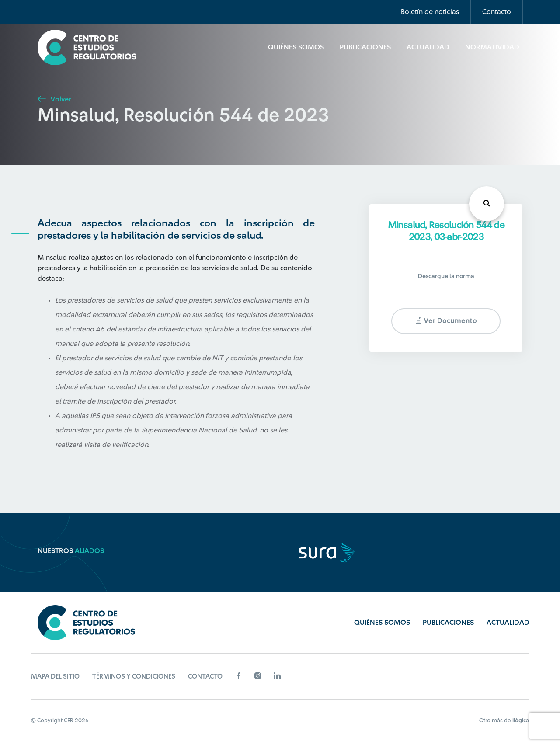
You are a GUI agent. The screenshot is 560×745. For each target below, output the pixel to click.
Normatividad (492, 47)
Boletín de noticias (430, 12)
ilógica (521, 720)
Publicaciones (365, 47)
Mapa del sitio (55, 677)
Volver (54, 99)
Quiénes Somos (296, 47)
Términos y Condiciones (134, 677)
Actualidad (428, 47)
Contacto (497, 12)
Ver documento (446, 321)
